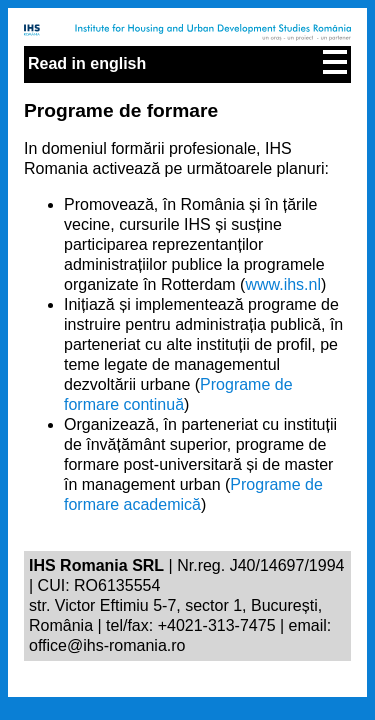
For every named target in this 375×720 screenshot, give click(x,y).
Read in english (87, 63)
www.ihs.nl (283, 284)
